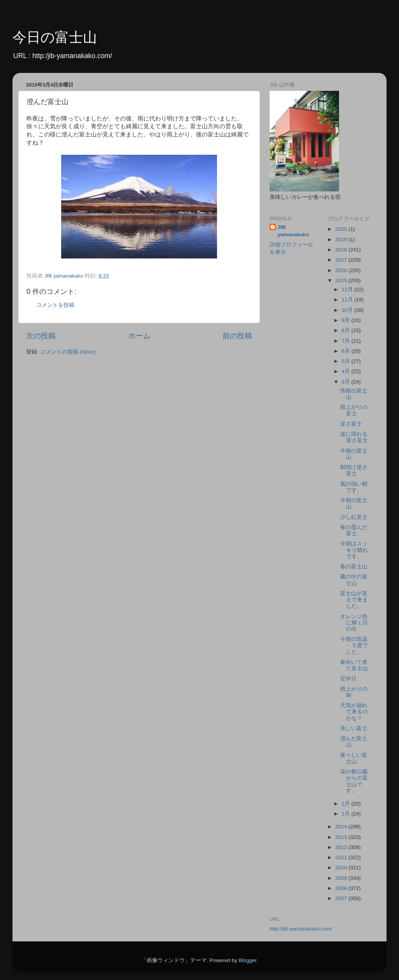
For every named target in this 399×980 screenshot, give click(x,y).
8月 (347, 330)
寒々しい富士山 (354, 758)
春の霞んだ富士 (354, 530)
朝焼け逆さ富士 (354, 470)
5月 (347, 361)
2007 (342, 898)
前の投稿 (237, 336)
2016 (342, 270)
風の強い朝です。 (354, 487)
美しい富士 (354, 728)
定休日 (348, 678)
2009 (342, 878)
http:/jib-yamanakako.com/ (72, 56)
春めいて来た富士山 (354, 665)
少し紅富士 (354, 517)
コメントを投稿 (55, 305)
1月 (347, 814)
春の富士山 (354, 567)
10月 (348, 310)
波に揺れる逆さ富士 (354, 437)
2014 (342, 827)
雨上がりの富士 (354, 410)
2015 (342, 280)
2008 (342, 888)
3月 (347, 382)
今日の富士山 (55, 37)
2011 (342, 857)
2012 (342, 847)
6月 (347, 351)
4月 (347, 371)
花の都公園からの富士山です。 (354, 781)
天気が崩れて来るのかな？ (354, 712)
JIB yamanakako (293, 231)
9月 (347, 320)
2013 (342, 837)
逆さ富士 (351, 424)
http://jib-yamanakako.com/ (301, 929)
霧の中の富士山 (354, 580)
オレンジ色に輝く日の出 (354, 623)
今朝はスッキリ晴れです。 (354, 550)
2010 (342, 868)
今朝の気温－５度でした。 (354, 645)
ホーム (139, 336)
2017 (342, 260)
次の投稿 (41, 336)
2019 (342, 240)
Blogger (247, 960)
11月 (348, 300)
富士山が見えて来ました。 (354, 600)
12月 (348, 289)
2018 (342, 250)
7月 (347, 341)
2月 (347, 804)
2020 (342, 229)
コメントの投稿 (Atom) (68, 352)
